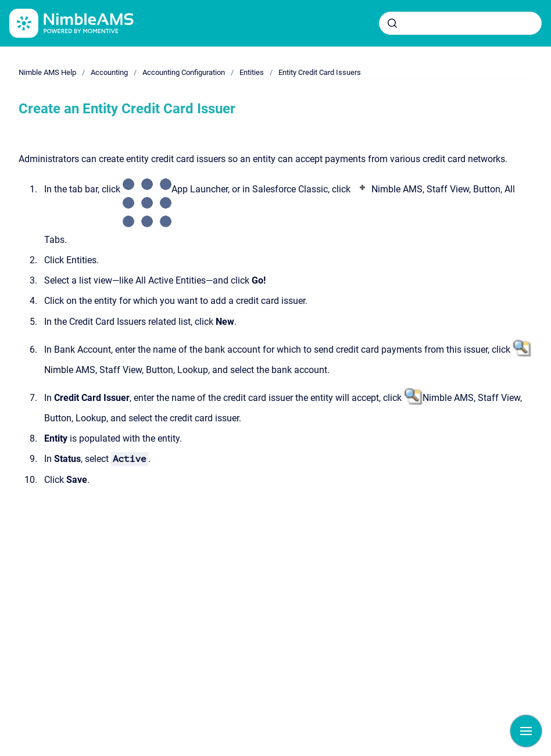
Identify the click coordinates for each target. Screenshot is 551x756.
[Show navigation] (526, 731)
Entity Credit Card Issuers (320, 72)
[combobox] (460, 23)
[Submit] (392, 23)
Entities (252, 72)
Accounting (109, 72)
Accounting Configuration (184, 72)
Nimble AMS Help (47, 72)
